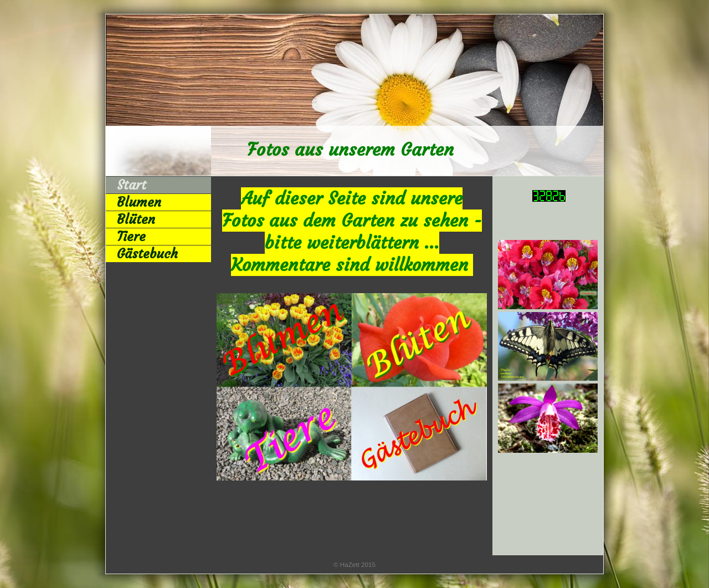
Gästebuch (147, 254)
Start (132, 185)
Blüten (136, 219)
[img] (354, 95)
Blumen (139, 202)
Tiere (131, 237)
